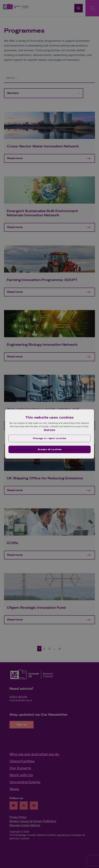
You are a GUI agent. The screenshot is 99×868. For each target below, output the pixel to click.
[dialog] (49, 434)
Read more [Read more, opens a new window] (49, 430)
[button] (49, 438)
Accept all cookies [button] (49, 449)
